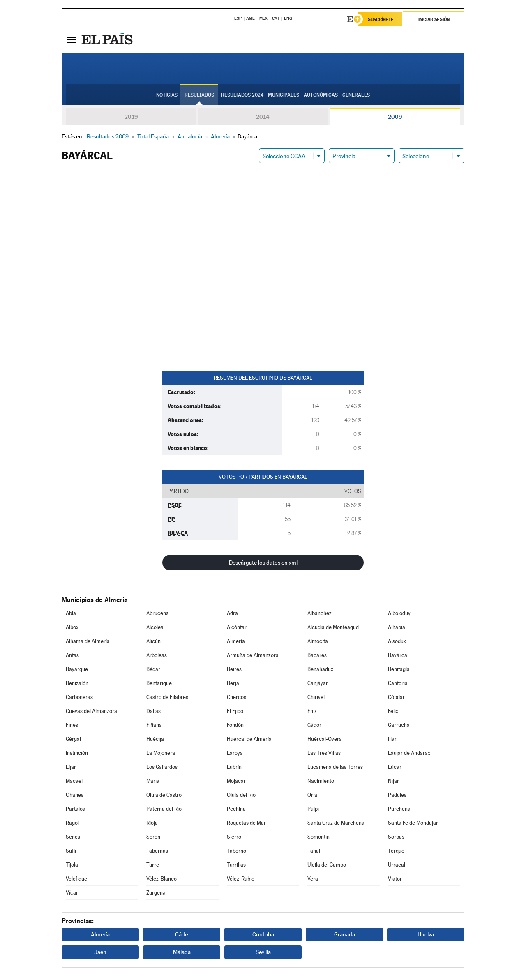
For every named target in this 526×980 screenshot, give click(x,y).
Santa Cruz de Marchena (336, 823)
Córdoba (263, 934)
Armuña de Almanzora (253, 655)
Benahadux (320, 669)
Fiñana (154, 725)
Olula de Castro (164, 795)
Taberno (236, 851)
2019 (131, 117)
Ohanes (75, 795)
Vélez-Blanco (161, 879)
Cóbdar (396, 697)
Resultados (199, 95)
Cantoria (398, 683)
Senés (73, 837)
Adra (232, 613)
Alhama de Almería (88, 641)
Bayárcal (398, 655)
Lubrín (234, 767)
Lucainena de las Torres (335, 767)
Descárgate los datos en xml (263, 563)
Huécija (155, 739)
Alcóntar (237, 627)
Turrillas (236, 865)
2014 (263, 117)
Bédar (153, 669)
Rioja (152, 823)
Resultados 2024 (242, 95)
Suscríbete (381, 19)
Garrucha (399, 725)
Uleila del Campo (327, 865)
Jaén (100, 952)
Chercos (236, 697)
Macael (74, 781)
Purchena (399, 809)
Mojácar (236, 781)
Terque (396, 851)
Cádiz (182, 934)
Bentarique (159, 683)
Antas (72, 655)
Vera (313, 879)
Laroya (235, 753)
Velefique (76, 879)
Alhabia (397, 627)
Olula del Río (241, 795)
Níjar (393, 781)
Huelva (426, 934)
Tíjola (72, 865)
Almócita (318, 641)
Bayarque (77, 669)
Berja (233, 683)
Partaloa (76, 809)
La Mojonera (161, 753)
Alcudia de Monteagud (333, 627)
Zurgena (156, 893)
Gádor (314, 725)
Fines (72, 725)
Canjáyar (318, 683)
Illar (392, 739)
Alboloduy (399, 613)
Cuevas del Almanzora (91, 711)
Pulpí (313, 809)
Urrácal (397, 865)
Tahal (314, 851)
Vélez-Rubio (241, 879)
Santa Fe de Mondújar (413, 823)
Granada (345, 934)
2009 (395, 117)
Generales (356, 95)
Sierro (234, 837)
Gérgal (73, 739)
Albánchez (320, 613)
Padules (397, 795)
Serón (153, 837)
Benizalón (77, 683)
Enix (312, 711)
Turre (153, 865)
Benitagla (399, 669)
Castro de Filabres (167, 697)
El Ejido (235, 711)
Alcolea (155, 627)
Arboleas (157, 655)
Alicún (153, 641)
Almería (236, 641)
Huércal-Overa (325, 739)
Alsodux (397, 641)
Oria (312, 795)
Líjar (71, 767)
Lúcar (395, 767)
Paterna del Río (164, 809)
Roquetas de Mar (246, 823)
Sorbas (396, 837)
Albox (72, 627)
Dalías (153, 711)
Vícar (72, 893)
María (153, 781)
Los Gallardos (162, 767)
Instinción (77, 753)
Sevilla (263, 952)
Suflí (71, 851)
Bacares (317, 655)
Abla (71, 613)
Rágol (72, 823)
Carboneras (79, 697)
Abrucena (158, 613)
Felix (393, 711)
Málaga (182, 952)
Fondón (235, 725)
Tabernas (157, 851)
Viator (395, 879)
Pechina (236, 809)
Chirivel (316, 697)
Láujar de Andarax (409, 753)
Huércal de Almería (249, 739)
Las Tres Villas (324, 753)
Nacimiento (321, 781)
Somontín (318, 837)
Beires (234, 669)
